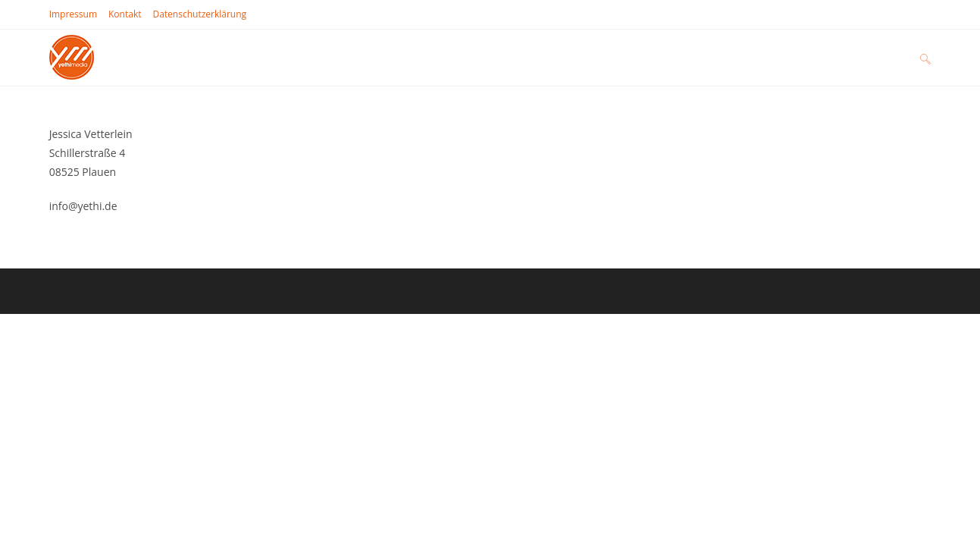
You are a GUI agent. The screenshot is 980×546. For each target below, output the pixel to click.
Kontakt (125, 14)
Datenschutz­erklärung (199, 14)
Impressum (73, 14)
